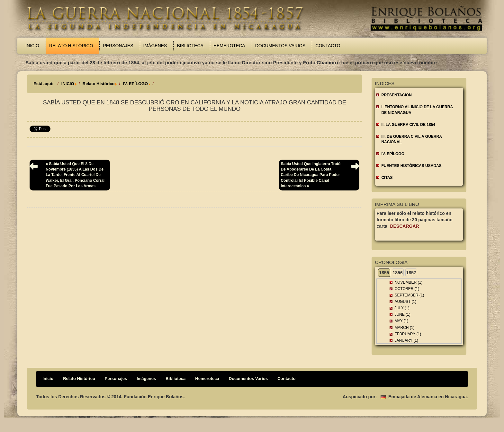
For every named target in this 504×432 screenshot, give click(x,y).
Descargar (404, 226)
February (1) (408, 334)
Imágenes (155, 46)
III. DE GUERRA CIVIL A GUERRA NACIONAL (411, 139)
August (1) (405, 302)
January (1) (406, 340)
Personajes (118, 46)
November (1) (408, 282)
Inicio (32, 46)
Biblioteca (190, 46)
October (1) (407, 289)
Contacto (328, 46)
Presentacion (396, 95)
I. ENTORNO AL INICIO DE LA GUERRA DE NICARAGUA (417, 110)
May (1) (401, 321)
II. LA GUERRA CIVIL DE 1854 (408, 125)
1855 (384, 273)
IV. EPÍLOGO (136, 84)
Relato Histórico (71, 46)
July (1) (402, 308)
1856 (398, 273)
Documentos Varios (280, 46)
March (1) (404, 328)
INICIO (68, 84)
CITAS (387, 178)
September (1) (409, 295)
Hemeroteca (229, 46)
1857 (411, 273)
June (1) (402, 314)
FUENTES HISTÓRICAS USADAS (411, 166)
